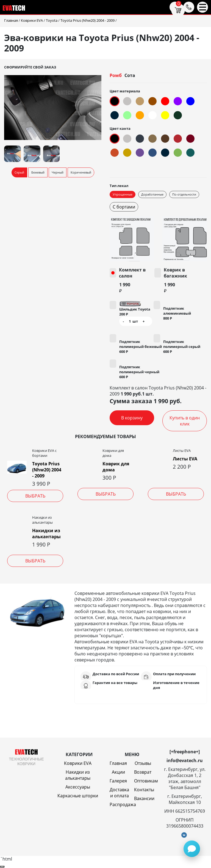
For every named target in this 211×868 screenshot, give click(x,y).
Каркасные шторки (78, 796)
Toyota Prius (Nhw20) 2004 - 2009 (47, 470)
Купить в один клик (185, 421)
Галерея (118, 781)
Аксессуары (78, 787)
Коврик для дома (116, 467)
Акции (118, 772)
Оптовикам (146, 781)
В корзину (132, 418)
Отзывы (143, 763)
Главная (118, 763)
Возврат (143, 772)
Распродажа (123, 804)
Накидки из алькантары (46, 534)
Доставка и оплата (119, 793)
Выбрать (35, 496)
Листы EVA (185, 459)
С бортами (124, 207)
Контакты (144, 790)
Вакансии (144, 798)
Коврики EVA (78, 763)
